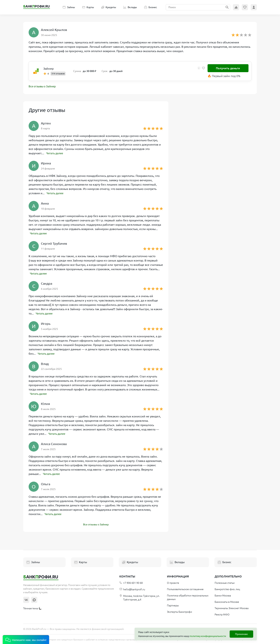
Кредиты (109, 7)
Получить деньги (228, 68)
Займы (69, 7)
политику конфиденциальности (208, 636)
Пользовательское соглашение (185, 588)
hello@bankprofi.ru (132, 589)
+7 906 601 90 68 (131, 582)
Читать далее (55, 153)
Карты (88, 7)
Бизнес (151, 7)
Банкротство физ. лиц (227, 588)
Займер (48, 69)
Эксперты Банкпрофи (179, 611)
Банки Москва (223, 595)
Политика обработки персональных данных (188, 596)
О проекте (173, 582)
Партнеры (173, 605)
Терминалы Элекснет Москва (232, 607)
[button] (26, 640)
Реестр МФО (222, 614)
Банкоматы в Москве (227, 601)
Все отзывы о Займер (43, 87)
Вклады (130, 7)
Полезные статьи (225, 582)
